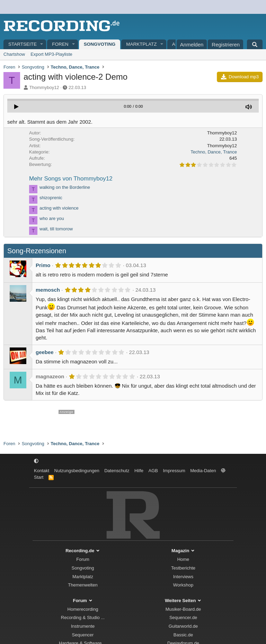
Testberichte (183, 568)
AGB (153, 471)
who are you (52, 218)
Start (39, 477)
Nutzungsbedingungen (77, 471)
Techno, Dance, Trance (214, 152)
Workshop (183, 585)
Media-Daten (203, 471)
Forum (83, 559)
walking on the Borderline (65, 187)
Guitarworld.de (183, 626)
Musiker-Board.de (183, 609)
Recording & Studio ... (83, 617)
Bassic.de (183, 635)
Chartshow (14, 54)
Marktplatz (141, 44)
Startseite (23, 44)
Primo (43, 265)
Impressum (174, 471)
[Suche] (255, 44)
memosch (48, 290)
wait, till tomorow (56, 229)
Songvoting (100, 44)
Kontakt (42, 471)
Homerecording (83, 609)
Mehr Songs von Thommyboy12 (71, 179)
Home (183, 559)
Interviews (183, 577)
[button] (42, 45)
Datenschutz (117, 471)
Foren (60, 44)
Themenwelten (83, 585)
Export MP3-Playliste (51, 54)
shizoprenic (51, 198)
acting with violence (59, 208)
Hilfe (139, 471)
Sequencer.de (183, 617)
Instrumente (83, 626)
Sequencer (83, 635)
